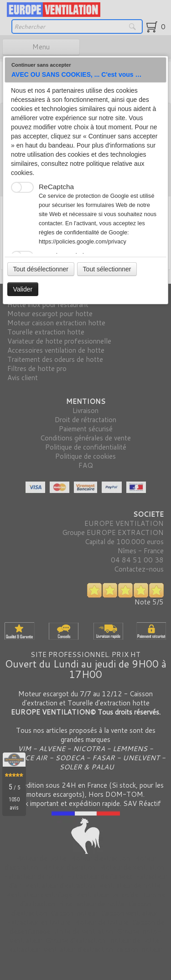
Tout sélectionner (107, 269)
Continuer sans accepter (41, 65)
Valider (23, 289)
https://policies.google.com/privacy (83, 242)
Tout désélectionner (41, 269)
